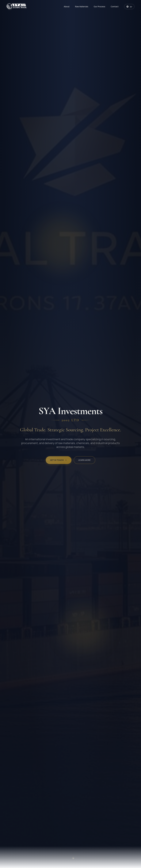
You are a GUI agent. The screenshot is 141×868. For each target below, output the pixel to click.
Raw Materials (82, 7)
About (67, 7)
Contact (115, 7)
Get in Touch (59, 462)
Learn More (85, 462)
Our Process (99, 7)
